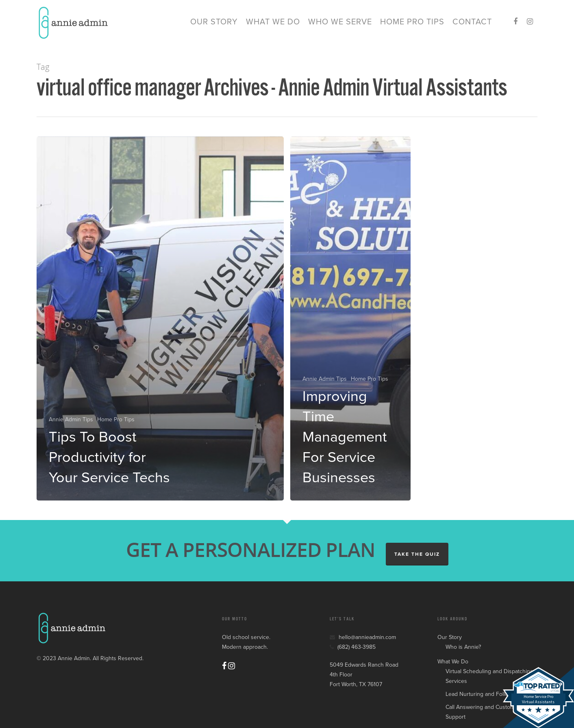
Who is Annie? (463, 647)
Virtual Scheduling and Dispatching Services (489, 676)
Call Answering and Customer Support (483, 712)
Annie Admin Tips (71, 419)
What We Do (273, 24)
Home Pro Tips (412, 24)
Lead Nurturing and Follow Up (483, 694)
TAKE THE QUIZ (417, 554)
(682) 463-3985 (353, 647)
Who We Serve (340, 24)
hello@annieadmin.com (363, 637)
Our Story (214, 24)
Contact (472, 24)
